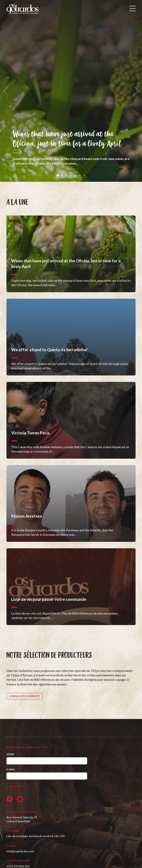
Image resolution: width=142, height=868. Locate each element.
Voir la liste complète (25, 696)
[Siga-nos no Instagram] (20, 799)
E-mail (11, 769)
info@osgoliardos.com (20, 851)
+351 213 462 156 (18, 866)
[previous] (7, 91)
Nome (10, 754)
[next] (135, 91)
